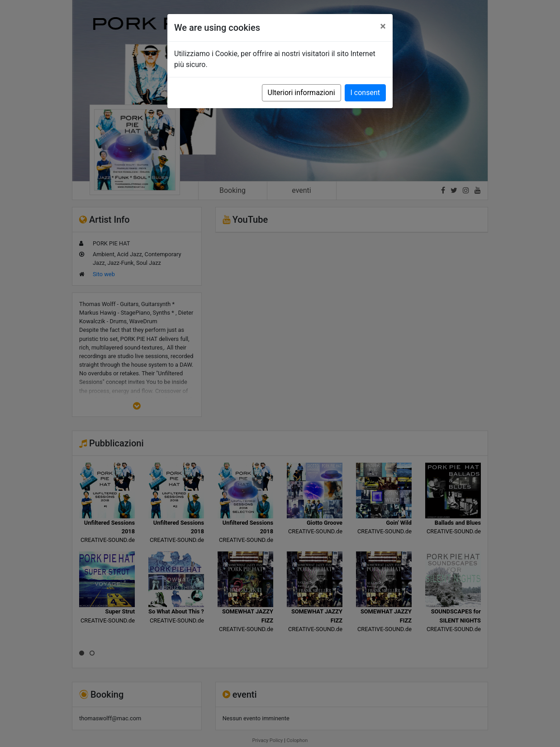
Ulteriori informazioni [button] (301, 93)
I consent (365, 93)
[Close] (383, 26)
